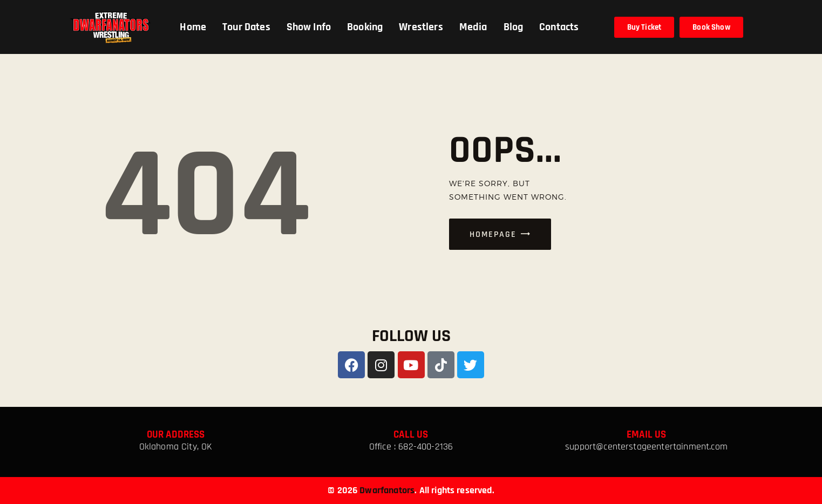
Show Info (309, 27)
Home (193, 27)
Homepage (493, 234)
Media (473, 27)
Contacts (559, 27)
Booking (365, 27)
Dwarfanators (387, 490)
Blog (514, 27)
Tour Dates (246, 27)
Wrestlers (421, 27)
